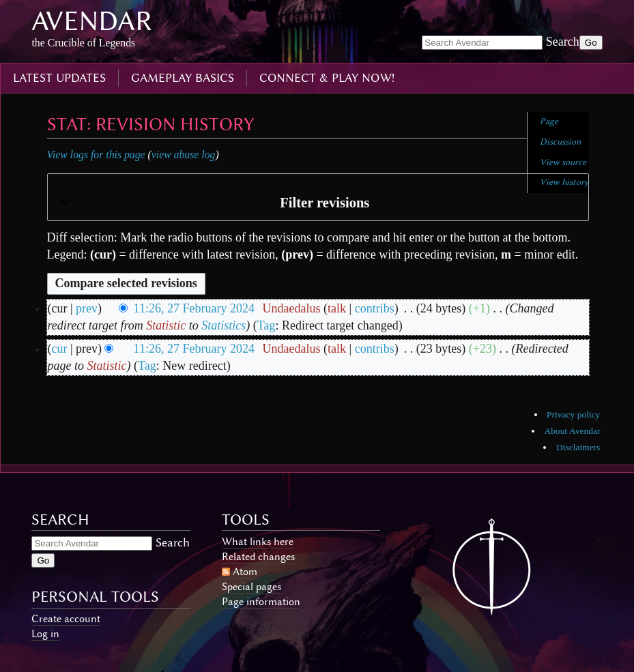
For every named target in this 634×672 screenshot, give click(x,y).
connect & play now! (327, 78)
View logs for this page (96, 155)
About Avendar (573, 431)
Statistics (224, 325)
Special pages (251, 587)
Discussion (560, 142)
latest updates (59, 78)
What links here (258, 542)
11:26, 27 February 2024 (194, 308)
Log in (45, 634)
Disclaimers (578, 447)
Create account (66, 619)
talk (337, 308)
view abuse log (184, 155)
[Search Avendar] (482, 43)
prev (87, 308)
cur (60, 349)
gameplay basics (183, 78)
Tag (266, 325)
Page (549, 121)
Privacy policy (573, 414)
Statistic (166, 325)
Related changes (258, 557)
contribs (375, 308)
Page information (261, 602)
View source (563, 162)
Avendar (92, 21)
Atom (245, 572)
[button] (318, 203)
